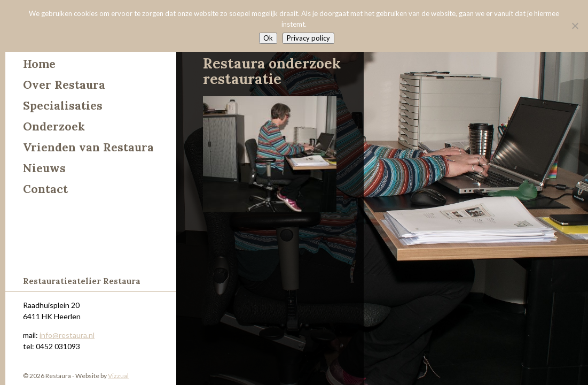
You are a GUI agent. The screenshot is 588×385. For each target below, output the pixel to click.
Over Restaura (64, 85)
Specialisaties (63, 106)
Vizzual (118, 376)
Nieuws (44, 168)
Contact (45, 189)
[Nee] (575, 26)
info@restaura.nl (67, 335)
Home (39, 64)
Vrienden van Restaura (88, 147)
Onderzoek (54, 126)
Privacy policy (308, 38)
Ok (268, 38)
